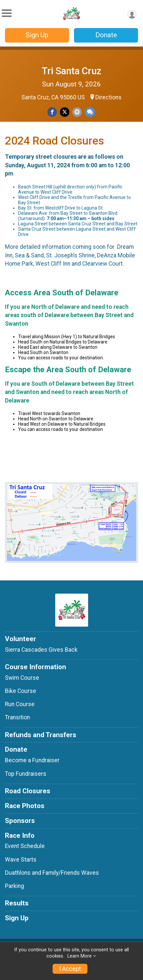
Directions (108, 97)
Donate (106, 35)
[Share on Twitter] (65, 112)
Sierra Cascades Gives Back (41, 650)
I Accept (70, 969)
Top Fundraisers (26, 774)
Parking (14, 886)
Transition (17, 717)
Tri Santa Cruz (71, 71)
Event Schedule (25, 846)
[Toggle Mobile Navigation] (7, 13)
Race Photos (25, 806)
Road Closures (28, 791)
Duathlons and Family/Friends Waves (52, 873)
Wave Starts (21, 860)
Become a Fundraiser (32, 760)
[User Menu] (132, 14)
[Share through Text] (90, 112)
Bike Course (21, 691)
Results (17, 903)
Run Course (20, 704)
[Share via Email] (77, 112)
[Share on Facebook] (52, 112)
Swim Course (22, 678)
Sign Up (37, 35)
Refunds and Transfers (41, 735)
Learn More (80, 956)
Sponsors (20, 821)
